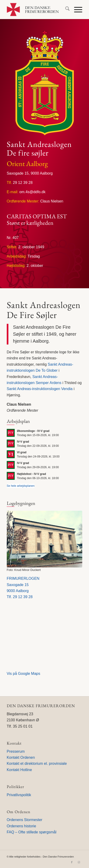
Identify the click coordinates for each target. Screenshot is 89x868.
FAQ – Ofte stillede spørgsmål (32, 832)
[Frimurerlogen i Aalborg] (45, 539)
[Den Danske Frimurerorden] (37, 10)
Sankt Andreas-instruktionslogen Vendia (40, 389)
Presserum (16, 751)
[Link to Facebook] (72, 862)
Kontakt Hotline (19, 770)
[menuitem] (65, 10)
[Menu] (76, 10)
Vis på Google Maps (24, 674)
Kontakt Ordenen (21, 757)
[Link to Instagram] (79, 862)
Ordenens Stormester (25, 820)
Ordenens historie (21, 826)
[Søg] (65, 10)
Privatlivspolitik (19, 795)
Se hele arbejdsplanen (21, 486)
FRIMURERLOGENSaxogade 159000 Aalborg (23, 585)
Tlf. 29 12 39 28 (20, 597)
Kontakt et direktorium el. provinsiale (37, 764)
